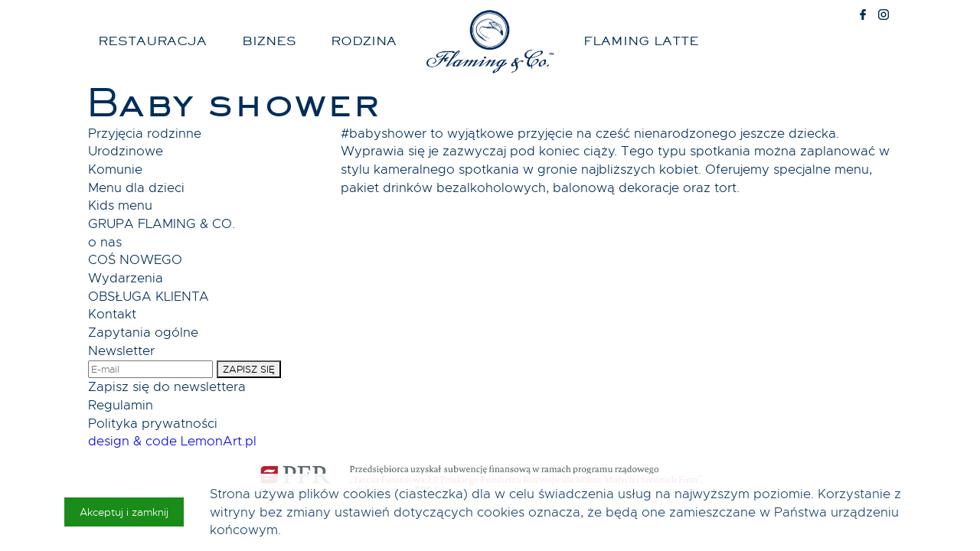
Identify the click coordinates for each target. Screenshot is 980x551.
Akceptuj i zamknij (124, 512)
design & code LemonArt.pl (172, 441)
